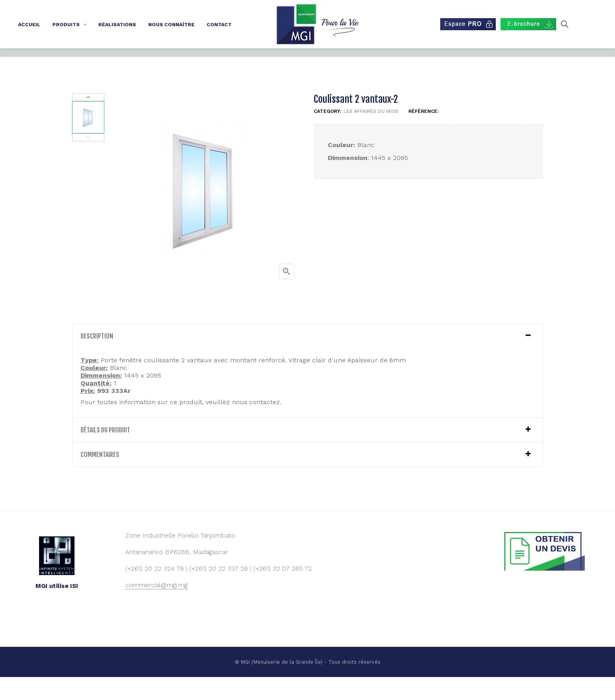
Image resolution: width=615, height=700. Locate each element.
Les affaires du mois (371, 134)
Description (97, 359)
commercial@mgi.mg (156, 608)
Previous (88, 160)
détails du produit (105, 453)
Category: (327, 134)
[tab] (308, 359)
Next (88, 120)
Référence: (423, 134)
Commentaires (100, 477)
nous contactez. (257, 425)
